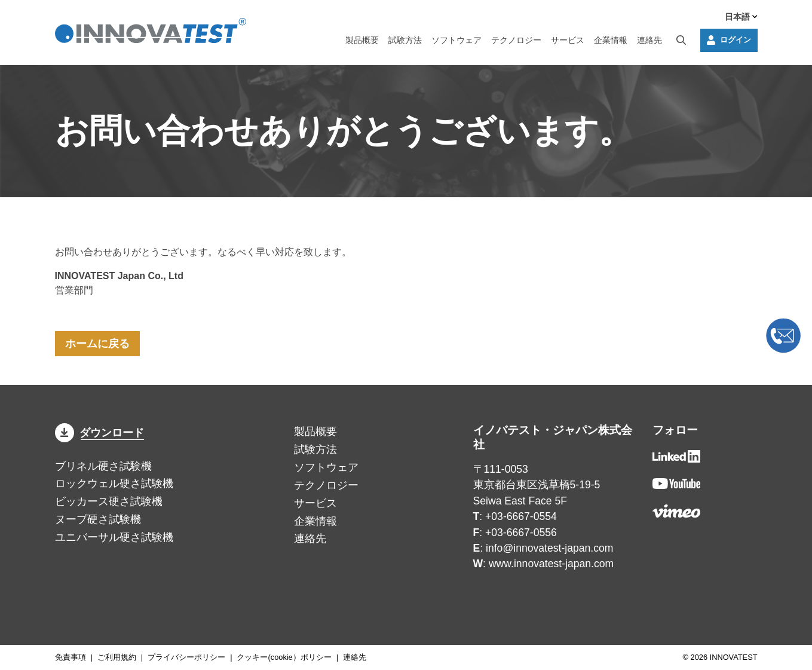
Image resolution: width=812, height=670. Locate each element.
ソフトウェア (456, 40)
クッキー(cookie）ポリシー (284, 657)
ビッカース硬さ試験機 (109, 501)
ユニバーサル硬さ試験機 (114, 537)
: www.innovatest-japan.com (544, 564)
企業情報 (611, 40)
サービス (568, 40)
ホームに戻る (97, 344)
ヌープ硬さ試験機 (98, 519)
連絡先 (649, 40)
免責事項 (71, 657)
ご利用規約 (117, 657)
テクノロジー (516, 40)
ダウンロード (100, 433)
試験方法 (405, 40)
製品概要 (362, 40)
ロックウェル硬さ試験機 (114, 484)
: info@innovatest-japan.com (543, 548)
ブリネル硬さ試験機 (103, 466)
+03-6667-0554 (521, 516)
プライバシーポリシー (186, 657)
